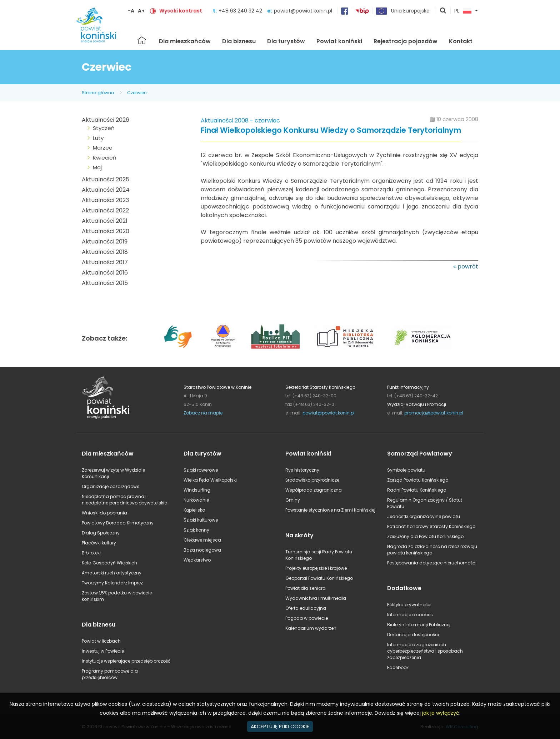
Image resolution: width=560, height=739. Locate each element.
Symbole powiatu (406, 470)
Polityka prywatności (409, 605)
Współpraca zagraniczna (314, 490)
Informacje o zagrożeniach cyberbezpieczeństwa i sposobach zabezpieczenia (425, 651)
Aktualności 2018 (105, 252)
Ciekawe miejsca (202, 540)
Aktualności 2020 (106, 231)
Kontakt (461, 41)
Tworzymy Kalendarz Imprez (112, 583)
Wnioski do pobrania (104, 513)
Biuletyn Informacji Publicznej (419, 625)
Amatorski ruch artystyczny (112, 573)
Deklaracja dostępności (413, 635)
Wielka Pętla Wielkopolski (210, 480)
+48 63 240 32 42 (241, 11)
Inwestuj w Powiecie (103, 651)
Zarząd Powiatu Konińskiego (418, 480)
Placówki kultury (99, 543)
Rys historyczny (302, 470)
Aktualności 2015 (105, 283)
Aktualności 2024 (106, 190)
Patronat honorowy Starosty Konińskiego (431, 526)
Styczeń (104, 128)
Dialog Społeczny (101, 533)
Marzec (102, 148)
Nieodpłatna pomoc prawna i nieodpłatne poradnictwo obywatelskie (124, 500)
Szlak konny (196, 530)
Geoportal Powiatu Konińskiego (319, 578)
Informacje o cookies (410, 615)
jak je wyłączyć (441, 713)
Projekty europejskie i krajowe (316, 568)
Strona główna (142, 40)
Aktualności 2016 (105, 273)
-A (131, 11)
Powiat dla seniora (306, 588)
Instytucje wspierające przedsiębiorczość (126, 661)
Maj (97, 167)
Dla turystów (286, 41)
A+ (141, 11)
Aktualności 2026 (106, 120)
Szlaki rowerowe (201, 470)
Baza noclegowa (202, 550)
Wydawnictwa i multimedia (316, 598)
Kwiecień (105, 158)
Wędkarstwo (197, 560)
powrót (468, 267)
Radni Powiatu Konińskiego (417, 490)
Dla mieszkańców (185, 41)
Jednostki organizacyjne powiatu (424, 516)
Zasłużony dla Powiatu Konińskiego (425, 536)
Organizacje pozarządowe (111, 486)
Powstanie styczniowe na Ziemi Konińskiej (330, 510)
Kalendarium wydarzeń (311, 628)
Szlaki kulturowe (201, 520)
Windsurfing (197, 490)
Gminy (293, 500)
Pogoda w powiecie (307, 618)
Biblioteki (91, 553)
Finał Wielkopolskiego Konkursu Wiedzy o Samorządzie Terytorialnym (331, 130)
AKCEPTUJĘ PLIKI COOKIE (280, 727)
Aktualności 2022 (105, 210)
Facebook (398, 667)
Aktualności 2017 (105, 262)
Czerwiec (137, 93)
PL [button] (463, 11)
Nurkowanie (196, 500)
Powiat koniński (339, 41)
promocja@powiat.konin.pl (434, 413)
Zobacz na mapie (203, 413)
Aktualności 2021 (105, 221)
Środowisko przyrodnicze (312, 480)
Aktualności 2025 (106, 179)
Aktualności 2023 (105, 200)
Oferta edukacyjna (306, 608)
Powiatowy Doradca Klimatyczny (118, 523)
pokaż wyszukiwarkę (443, 11)
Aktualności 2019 (105, 242)
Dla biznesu (239, 41)
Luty (98, 138)
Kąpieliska (194, 510)
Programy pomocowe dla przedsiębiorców (110, 674)
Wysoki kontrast (181, 11)
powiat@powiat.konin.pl (303, 11)
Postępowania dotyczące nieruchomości (432, 563)
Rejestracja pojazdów (406, 41)
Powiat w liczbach (101, 641)
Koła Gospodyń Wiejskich (109, 563)
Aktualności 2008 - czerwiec (240, 120)
